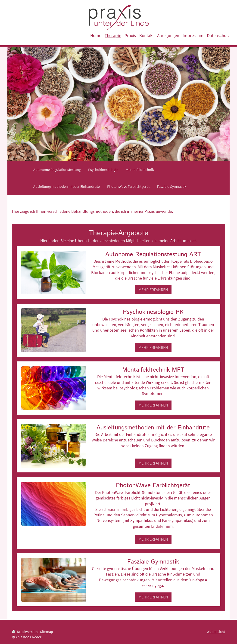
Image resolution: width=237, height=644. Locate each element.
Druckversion (25, 632)
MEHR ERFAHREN (153, 290)
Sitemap (47, 632)
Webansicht (216, 632)
